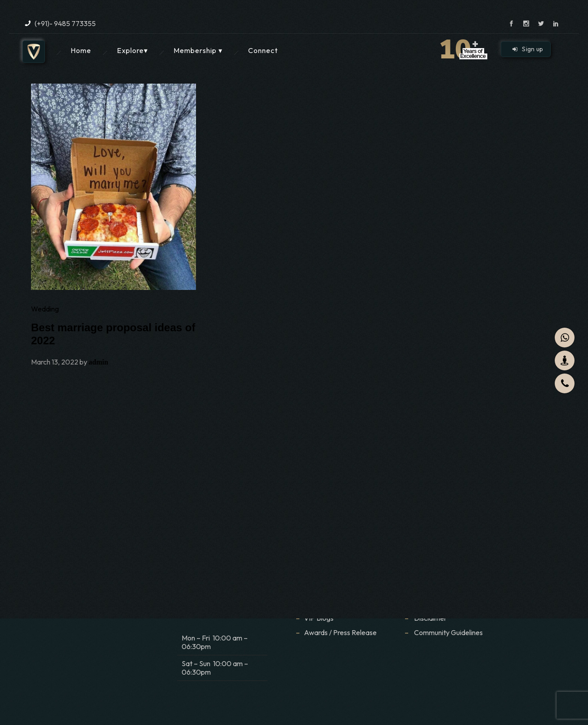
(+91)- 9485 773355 (65, 23)
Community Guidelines (448, 632)
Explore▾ (132, 50)
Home (81, 50)
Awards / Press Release (340, 632)
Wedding (45, 309)
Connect (263, 50)
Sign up (528, 49)
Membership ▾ (198, 50)
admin (98, 362)
